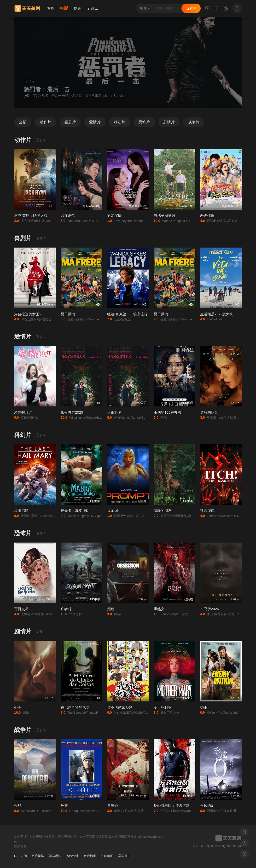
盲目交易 (21, 609)
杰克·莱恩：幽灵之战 (31, 216)
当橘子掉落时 (164, 216)
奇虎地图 (90, 856)
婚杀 (204, 707)
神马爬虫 (55, 856)
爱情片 (23, 337)
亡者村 (66, 609)
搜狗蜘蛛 (72, 856)
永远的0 (207, 806)
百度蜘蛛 (38, 856)
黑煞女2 (160, 609)
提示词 (113, 511)
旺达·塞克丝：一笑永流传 (127, 314)
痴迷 (111, 609)
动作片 (23, 140)
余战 (18, 806)
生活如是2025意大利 (217, 314)
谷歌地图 (107, 856)
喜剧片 (23, 238)
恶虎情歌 (207, 216)
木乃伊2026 (209, 609)
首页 (51, 8)
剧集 (77, 8)
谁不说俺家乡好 (120, 707)
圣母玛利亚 (163, 707)
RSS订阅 (20, 856)
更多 (41, 140)
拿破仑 (113, 806)
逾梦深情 (114, 216)
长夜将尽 (114, 412)
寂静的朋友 (163, 511)
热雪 (64, 806)
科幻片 (23, 435)
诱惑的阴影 (209, 412)
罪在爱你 (68, 216)
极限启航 (21, 511)
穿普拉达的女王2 (28, 314)
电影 (64, 8)
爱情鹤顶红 (23, 412)
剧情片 (23, 631)
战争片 (23, 730)
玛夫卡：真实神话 (75, 511)
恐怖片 (23, 533)
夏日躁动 (68, 314)
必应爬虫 (124, 856)
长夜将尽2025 (72, 412)
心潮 (18, 707)
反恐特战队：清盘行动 (172, 806)
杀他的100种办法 (167, 412)
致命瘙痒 (207, 511)
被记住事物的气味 (75, 707)
